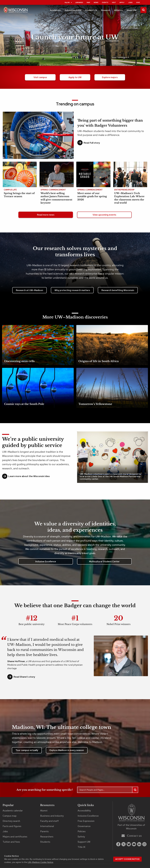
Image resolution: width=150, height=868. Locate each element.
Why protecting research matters (72, 291)
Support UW (84, 842)
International (47, 827)
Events (105, 2)
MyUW (68, 2)
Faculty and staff (49, 821)
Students (45, 842)
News (96, 2)
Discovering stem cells (19, 362)
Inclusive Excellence (46, 562)
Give (138, 2)
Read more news (46, 215)
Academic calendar (13, 811)
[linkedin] (139, 844)
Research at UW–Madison (29, 291)
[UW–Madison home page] (16, 11)
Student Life (91, 10)
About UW (131, 10)
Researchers (47, 837)
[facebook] (118, 844)
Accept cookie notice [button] (127, 859)
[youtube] (134, 844)
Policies (82, 832)
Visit (114, 2)
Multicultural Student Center (104, 562)
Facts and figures (12, 827)
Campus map (10, 816)
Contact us (132, 836)
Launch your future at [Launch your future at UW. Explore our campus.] (75, 37)
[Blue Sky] (129, 844)
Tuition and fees (11, 842)
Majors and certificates (15, 837)
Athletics (118, 10)
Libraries (79, 2)
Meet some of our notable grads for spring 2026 (92, 197)
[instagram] (144, 844)
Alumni (44, 811)
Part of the (131, 827)
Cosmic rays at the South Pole (24, 404)
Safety (81, 837)
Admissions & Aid (73, 10)
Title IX (81, 847)
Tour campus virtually (27, 751)
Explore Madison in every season (67, 751)
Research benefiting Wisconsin (118, 291)
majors (110, 78)
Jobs (130, 2)
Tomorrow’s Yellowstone (95, 404)
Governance (84, 827)
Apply (122, 2)
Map (88, 2)
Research (106, 10)
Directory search (11, 821)
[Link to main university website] (131, 813)
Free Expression (86, 821)
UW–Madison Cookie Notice (40, 862)
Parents (44, 832)
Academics (55, 10)
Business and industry (52, 816)
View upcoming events (104, 215)
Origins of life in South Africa (98, 362)
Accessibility (84, 811)
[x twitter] (124, 844)
